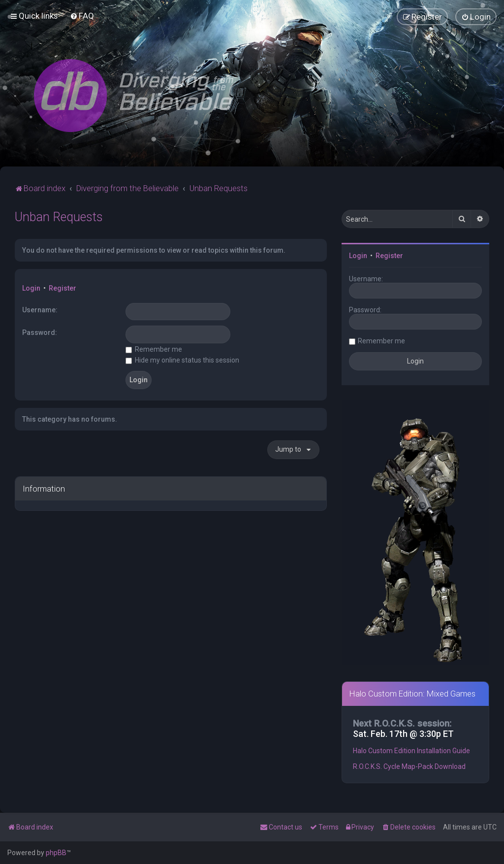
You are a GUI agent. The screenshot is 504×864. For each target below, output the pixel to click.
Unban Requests (59, 217)
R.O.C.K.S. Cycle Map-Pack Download (409, 766)
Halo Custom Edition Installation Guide (411, 751)
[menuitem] (82, 16)
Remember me (154, 349)
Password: (40, 332)
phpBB (56, 853)
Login (31, 288)
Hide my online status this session (182, 360)
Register (63, 288)
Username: (40, 309)
